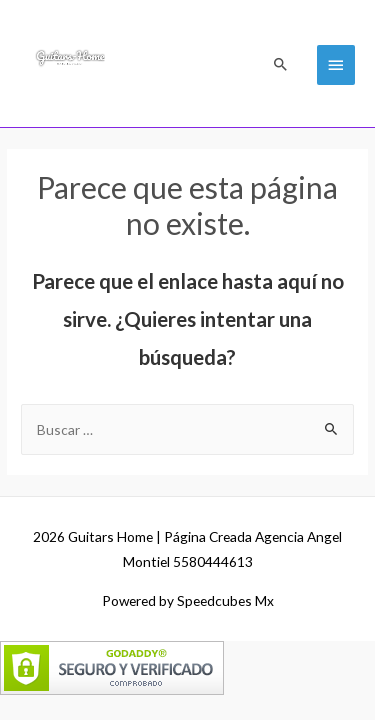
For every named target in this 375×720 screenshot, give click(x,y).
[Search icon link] (281, 64)
